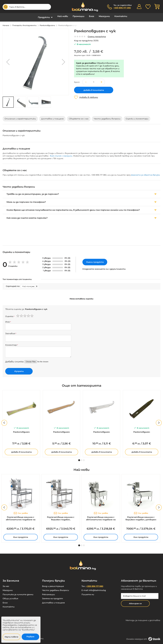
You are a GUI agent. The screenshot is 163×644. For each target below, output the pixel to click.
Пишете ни (88, 592)
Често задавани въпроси (56, 588)
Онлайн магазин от (143, 637)
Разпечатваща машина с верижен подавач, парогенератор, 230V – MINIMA (61, 517)
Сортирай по (13, 284)
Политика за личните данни (18, 592)
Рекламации (48, 592)
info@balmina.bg (97, 588)
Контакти (121, 16)
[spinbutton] (94, 80)
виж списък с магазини (61, 154)
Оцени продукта (97, 35)
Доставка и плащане (53, 601)
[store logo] (84, 7)
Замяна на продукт (53, 597)
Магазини (104, 16)
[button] (8, 60)
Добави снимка (14, 360)
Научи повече (11, 637)
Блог (92, 16)
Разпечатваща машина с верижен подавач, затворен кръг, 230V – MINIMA (141, 517)
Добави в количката (21, 450)
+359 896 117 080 (122, 8)
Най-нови (63, 16)
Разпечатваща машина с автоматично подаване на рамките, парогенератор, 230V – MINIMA (21, 517)
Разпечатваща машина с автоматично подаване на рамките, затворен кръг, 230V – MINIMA (101, 517)
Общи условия (10, 597)
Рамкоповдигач (21, 430)
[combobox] (27, 7)
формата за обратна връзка (145, 173)
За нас (6, 584)
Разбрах (30, 637)
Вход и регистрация (53, 584)
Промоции (78, 16)
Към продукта (21, 535)
